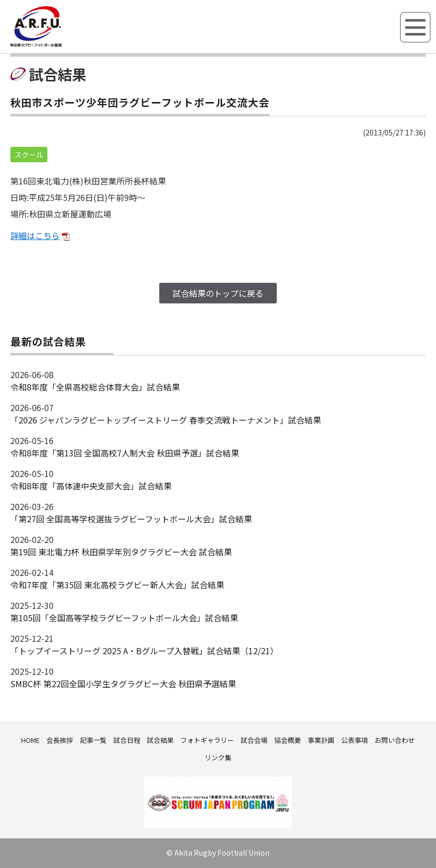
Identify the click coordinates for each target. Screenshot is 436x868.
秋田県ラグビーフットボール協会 (59, 45)
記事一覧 (93, 740)
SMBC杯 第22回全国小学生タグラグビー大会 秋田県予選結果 (123, 684)
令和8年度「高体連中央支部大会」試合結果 (91, 486)
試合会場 (254, 740)
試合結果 (160, 740)
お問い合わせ (395, 740)
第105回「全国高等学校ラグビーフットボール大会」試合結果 (124, 618)
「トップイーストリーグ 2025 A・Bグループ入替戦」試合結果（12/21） (144, 651)
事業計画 (321, 740)
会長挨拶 (60, 740)
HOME (30, 740)
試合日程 (127, 740)
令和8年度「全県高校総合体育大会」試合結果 (95, 387)
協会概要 (288, 740)
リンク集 (218, 758)
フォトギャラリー (207, 740)
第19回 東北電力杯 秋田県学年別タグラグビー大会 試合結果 (121, 552)
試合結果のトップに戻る (218, 293)
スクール (29, 155)
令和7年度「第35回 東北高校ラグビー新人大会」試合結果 (117, 585)
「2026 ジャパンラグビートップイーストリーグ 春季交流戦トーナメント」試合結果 (166, 420)
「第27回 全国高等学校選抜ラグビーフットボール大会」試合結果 (131, 519)
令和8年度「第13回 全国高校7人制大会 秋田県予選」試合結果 (125, 453)
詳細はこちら (35, 235)
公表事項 (355, 740)
